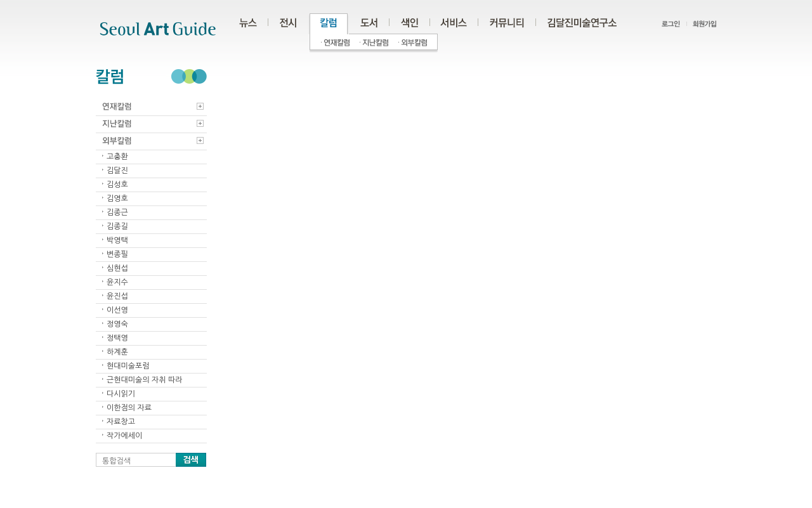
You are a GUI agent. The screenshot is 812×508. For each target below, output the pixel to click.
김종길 (117, 226)
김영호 (117, 199)
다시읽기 (121, 394)
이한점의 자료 (129, 408)
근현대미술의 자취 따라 (145, 380)
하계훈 (117, 352)
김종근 (117, 212)
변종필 (117, 254)
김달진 (117, 171)
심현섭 (117, 268)
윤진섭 (117, 296)
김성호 (117, 185)
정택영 (117, 338)
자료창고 (121, 422)
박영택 (117, 240)
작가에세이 (124, 436)
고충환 (117, 157)
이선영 (117, 310)
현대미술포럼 (128, 366)
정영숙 (117, 324)
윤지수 (117, 282)
